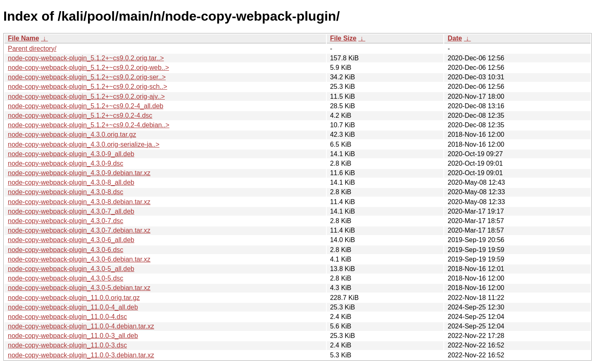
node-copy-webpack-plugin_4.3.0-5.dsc (65, 278)
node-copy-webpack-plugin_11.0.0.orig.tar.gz (74, 298)
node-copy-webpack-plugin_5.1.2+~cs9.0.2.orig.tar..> (86, 58)
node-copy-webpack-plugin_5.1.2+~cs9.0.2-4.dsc (80, 115)
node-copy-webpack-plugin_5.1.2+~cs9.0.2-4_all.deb (86, 106)
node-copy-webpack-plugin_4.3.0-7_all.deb (71, 211)
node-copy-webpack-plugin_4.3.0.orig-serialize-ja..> (84, 144)
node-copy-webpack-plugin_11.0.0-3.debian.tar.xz (81, 355)
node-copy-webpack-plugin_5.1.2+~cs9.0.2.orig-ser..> (87, 77)
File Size (343, 38)
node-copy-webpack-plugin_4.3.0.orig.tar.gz (72, 134)
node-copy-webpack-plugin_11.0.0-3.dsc (67, 345)
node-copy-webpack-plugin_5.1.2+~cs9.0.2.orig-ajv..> (86, 96)
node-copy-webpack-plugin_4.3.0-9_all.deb (71, 154)
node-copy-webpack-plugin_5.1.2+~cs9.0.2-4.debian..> (89, 125)
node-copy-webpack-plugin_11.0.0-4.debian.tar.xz (81, 326)
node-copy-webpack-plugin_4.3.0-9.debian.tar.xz (79, 173)
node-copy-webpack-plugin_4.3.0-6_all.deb (71, 240)
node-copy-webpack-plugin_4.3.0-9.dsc (65, 163)
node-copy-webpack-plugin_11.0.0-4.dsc (67, 317)
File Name (24, 38)
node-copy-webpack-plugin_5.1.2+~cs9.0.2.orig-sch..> (88, 87)
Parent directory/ (32, 49)
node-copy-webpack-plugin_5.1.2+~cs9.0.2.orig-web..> (88, 68)
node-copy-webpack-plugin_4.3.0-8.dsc (65, 192)
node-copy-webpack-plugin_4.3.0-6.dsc (65, 250)
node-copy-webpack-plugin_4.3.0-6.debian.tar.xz (79, 259)
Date (455, 38)
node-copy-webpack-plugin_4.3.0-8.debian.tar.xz (79, 202)
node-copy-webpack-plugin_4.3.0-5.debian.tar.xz (79, 288)
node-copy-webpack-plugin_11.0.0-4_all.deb (73, 307)
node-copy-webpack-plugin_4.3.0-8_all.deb (71, 182)
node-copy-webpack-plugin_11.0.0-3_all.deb (73, 336)
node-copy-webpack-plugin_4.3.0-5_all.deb (71, 269)
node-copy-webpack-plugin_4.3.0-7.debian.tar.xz (79, 230)
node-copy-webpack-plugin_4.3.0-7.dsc (65, 221)
